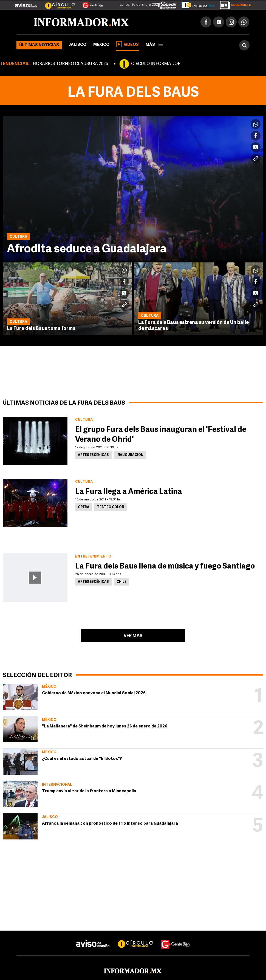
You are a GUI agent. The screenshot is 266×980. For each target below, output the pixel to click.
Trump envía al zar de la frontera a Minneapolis (89, 791)
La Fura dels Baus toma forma (41, 329)
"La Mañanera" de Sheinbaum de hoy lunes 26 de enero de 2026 (105, 726)
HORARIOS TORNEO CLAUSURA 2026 (70, 64)
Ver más (133, 636)
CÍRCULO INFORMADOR (156, 64)
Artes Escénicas (93, 455)
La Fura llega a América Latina (129, 492)
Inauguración (130, 455)
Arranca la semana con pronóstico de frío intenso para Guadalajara (110, 824)
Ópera (84, 507)
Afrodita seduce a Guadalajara (87, 249)
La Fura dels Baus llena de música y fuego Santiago (165, 567)
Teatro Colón (111, 507)
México (101, 45)
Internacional (57, 785)
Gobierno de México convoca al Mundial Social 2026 (94, 693)
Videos (128, 44)
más (154, 45)
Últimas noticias (39, 45)
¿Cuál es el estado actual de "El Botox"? (82, 759)
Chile (121, 582)
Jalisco (77, 45)
